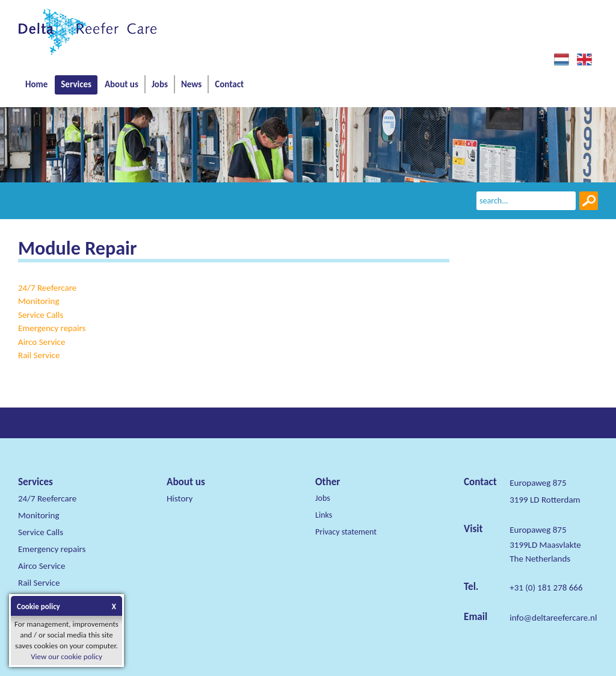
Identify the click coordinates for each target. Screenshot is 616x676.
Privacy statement (346, 532)
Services (76, 84)
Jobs (160, 84)
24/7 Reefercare (47, 288)
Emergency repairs (52, 328)
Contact (229, 84)
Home (36, 84)
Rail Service (39, 355)
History (180, 498)
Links (324, 515)
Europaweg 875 (538, 530)
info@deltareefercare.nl (553, 618)
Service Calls (41, 315)
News (191, 84)
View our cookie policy (66, 656)
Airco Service (42, 342)
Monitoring (38, 301)
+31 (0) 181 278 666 (546, 588)
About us (122, 84)
